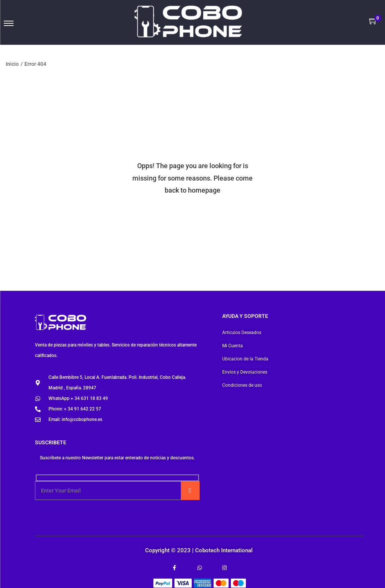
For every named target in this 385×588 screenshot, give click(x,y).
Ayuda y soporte (245, 316)
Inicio (12, 64)
